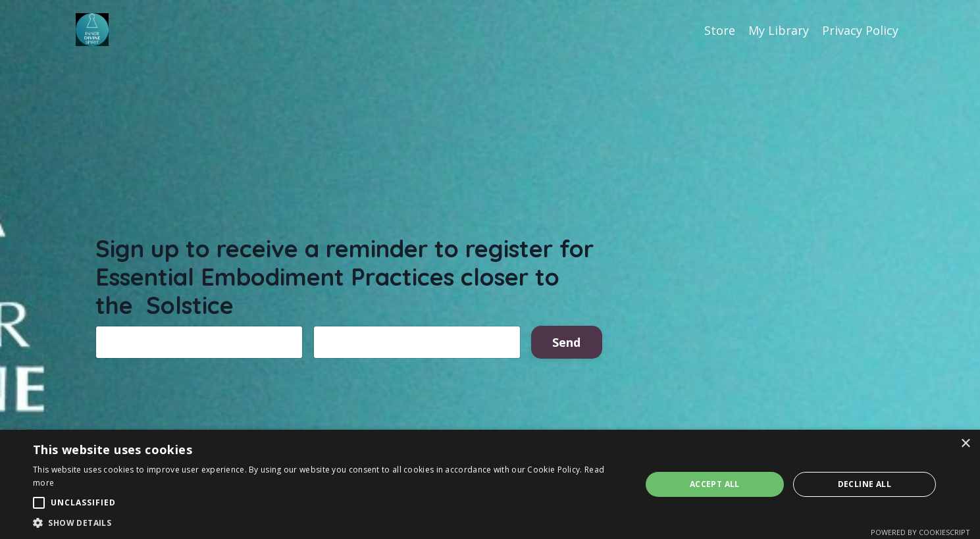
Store (720, 30)
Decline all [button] (864, 484)
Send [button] (567, 343)
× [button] (965, 444)
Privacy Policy (860, 30)
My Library (779, 30)
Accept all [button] (715, 484)
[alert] (490, 484)
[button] (328, 523)
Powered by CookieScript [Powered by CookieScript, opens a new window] (920, 532)
